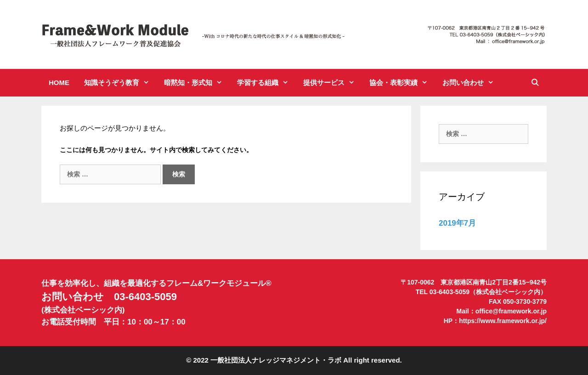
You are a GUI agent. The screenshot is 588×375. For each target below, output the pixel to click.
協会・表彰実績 (402, 83)
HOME (59, 82)
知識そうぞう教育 (120, 83)
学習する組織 (266, 83)
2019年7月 (457, 223)
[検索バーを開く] (535, 83)
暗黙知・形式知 (197, 83)
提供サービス (333, 83)
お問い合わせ (472, 83)
